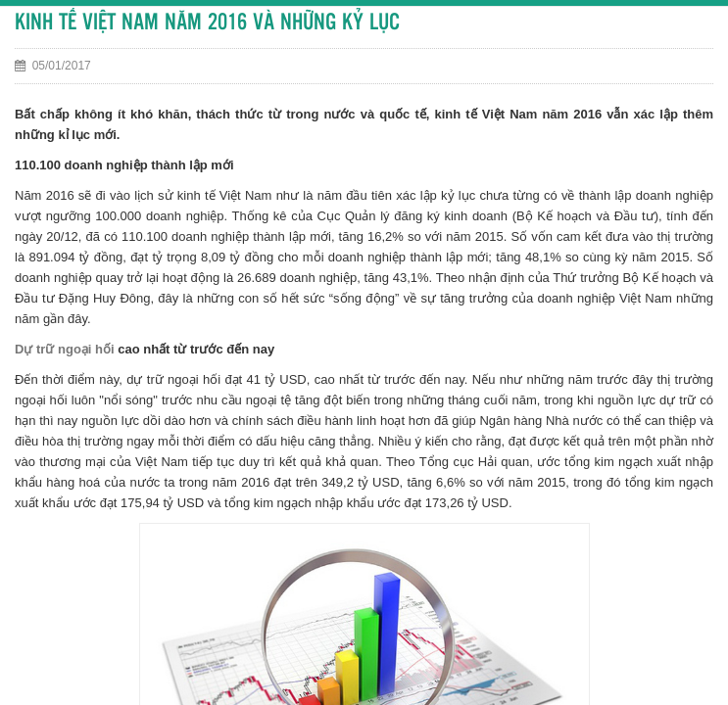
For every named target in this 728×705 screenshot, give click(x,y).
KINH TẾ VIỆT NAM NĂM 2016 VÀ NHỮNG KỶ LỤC (207, 23)
